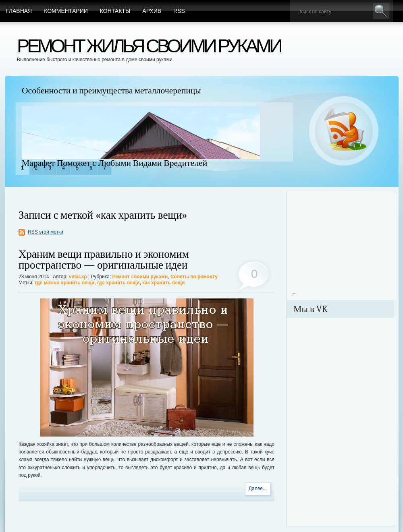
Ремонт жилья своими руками (149, 46)
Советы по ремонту (194, 277)
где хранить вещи (118, 283)
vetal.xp (78, 277)
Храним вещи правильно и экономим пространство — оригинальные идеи (104, 260)
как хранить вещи (163, 283)
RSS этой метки (46, 232)
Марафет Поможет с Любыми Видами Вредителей (114, 163)
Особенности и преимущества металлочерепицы (111, 91)
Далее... (258, 489)
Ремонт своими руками (140, 277)
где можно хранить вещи (65, 283)
